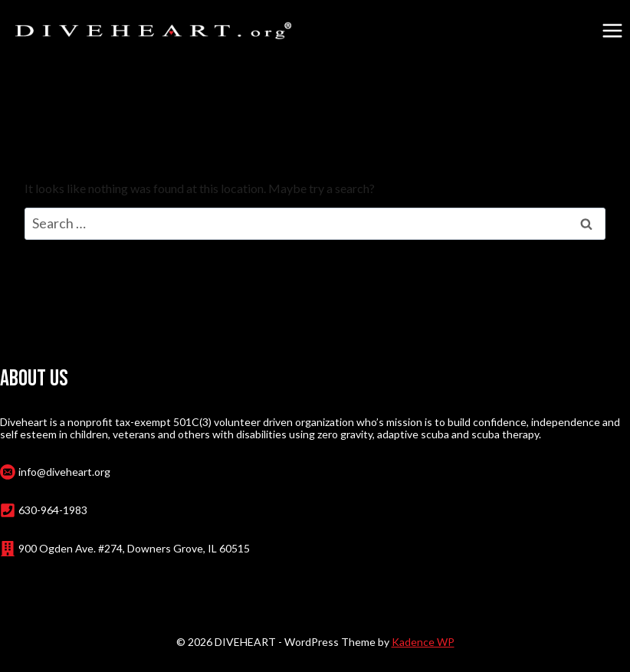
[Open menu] (612, 30)
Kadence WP (423, 642)
